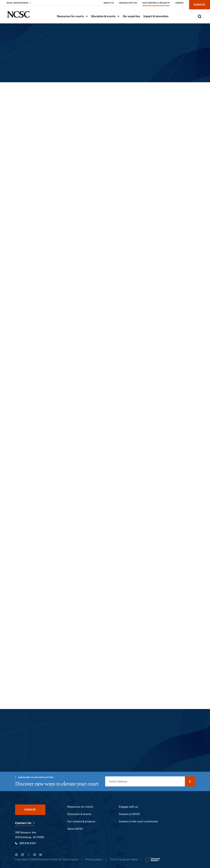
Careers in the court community (138, 821)
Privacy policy (94, 859)
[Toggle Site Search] (200, 16)
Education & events (106, 16)
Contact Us (23, 823)
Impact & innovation (156, 16)
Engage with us (128, 807)
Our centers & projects (81, 821)
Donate (200, 5)
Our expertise (131, 16)
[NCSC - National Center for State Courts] (18, 14)
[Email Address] (150, 781)
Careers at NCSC (129, 814)
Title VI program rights (124, 859)
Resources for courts (73, 16)
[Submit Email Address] (190, 781)
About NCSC (75, 829)
